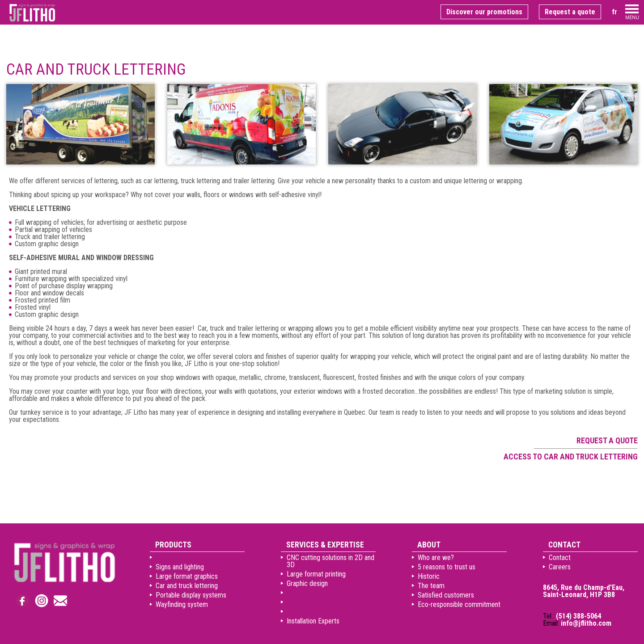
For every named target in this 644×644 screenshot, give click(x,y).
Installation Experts (313, 621)
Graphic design (307, 583)
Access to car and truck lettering (571, 457)
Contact (560, 558)
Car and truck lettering (187, 586)
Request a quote (570, 12)
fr (614, 12)
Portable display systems (191, 595)
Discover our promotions (484, 12)
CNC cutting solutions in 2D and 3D (330, 561)
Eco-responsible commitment (459, 604)
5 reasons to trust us (447, 567)
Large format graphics (187, 576)
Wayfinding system (182, 604)
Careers (560, 567)
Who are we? (436, 558)
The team (431, 586)
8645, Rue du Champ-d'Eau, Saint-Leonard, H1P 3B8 (584, 591)
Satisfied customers (446, 595)
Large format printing (316, 574)
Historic (429, 576)
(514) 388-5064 (578, 616)
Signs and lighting (180, 567)
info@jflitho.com (586, 623)
